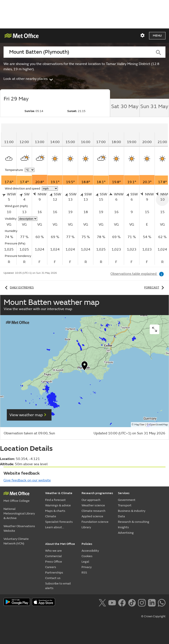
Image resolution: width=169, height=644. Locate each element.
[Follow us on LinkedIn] (152, 602)
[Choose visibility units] (28, 219)
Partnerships (54, 573)
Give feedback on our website (27, 480)
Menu (157, 36)
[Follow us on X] (102, 602)
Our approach (91, 500)
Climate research (93, 511)
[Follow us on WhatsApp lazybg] (162, 602)
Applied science (92, 516)
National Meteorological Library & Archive (19, 513)
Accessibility (90, 551)
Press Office (54, 562)
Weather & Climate (59, 493)
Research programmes (97, 493)
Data (121, 516)
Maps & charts (55, 511)
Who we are (53, 551)
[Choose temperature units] (30, 170)
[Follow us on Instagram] (142, 602)
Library (86, 527)
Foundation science (95, 522)
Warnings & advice (58, 505)
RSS (84, 573)
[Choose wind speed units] (50, 189)
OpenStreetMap (159, 425)
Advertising (126, 533)
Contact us (53, 578)
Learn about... (55, 527)
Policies (87, 544)
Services (124, 493)
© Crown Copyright (153, 616)
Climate (51, 516)
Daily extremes (19, 287)
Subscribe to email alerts (58, 586)
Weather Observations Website (19, 528)
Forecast (155, 287)
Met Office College (17, 501)
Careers (51, 567)
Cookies (87, 556)
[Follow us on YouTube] (112, 602)
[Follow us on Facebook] (122, 602)
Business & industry (132, 511)
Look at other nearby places (29, 79)
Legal (85, 562)
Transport (125, 505)
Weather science (93, 505)
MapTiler (139, 425)
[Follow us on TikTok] (132, 602)
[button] (85, 367)
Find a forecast (55, 500)
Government (127, 500)
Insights (123, 527)
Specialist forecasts (59, 522)
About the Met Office (60, 544)
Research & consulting (134, 522)
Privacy (87, 567)
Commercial (53, 556)
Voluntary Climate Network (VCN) (16, 541)
